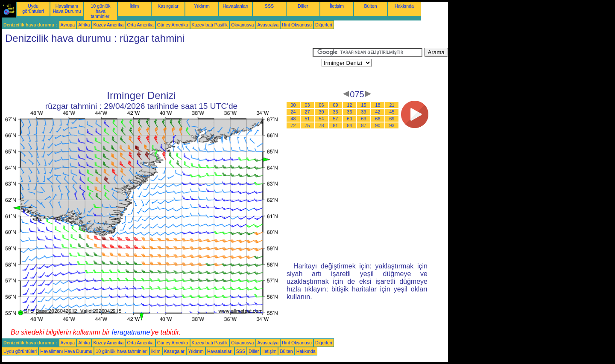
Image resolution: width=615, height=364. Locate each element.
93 (392, 125)
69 (392, 119)
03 (307, 105)
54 (322, 119)
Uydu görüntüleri (33, 9)
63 (364, 119)
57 (336, 119)
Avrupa (68, 25)
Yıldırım (202, 6)
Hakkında (404, 6)
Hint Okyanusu (297, 25)
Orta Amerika (140, 25)
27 (307, 112)
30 (322, 112)
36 (350, 112)
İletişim (337, 6)
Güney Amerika (173, 25)
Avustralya (268, 25)
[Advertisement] (157, 67)
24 (293, 112)
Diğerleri (324, 25)
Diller (303, 6)
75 (307, 125)
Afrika (84, 25)
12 (350, 105)
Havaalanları (236, 6)
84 (350, 125)
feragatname (131, 332)
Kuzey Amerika (108, 25)
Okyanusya (242, 25)
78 (322, 125)
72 (293, 125)
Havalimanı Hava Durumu (67, 9)
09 (336, 105)
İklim (135, 6)
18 (378, 105)
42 (378, 112)
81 (336, 125)
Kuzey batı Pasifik (210, 25)
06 (322, 105)
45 (392, 112)
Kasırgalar (168, 6)
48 (293, 119)
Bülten (370, 6)
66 (378, 119)
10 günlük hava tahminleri (100, 11)
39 (364, 112)
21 (392, 105)
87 (364, 125)
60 (350, 119)
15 (364, 105)
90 (378, 125)
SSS (269, 6)
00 (293, 105)
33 (336, 112)
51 (307, 119)
